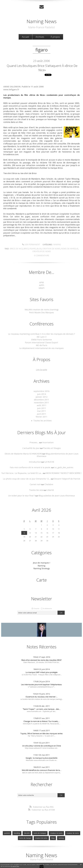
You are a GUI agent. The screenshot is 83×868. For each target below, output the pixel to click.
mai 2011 (41, 405)
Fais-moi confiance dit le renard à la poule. (31, 457)
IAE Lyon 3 (42, 334)
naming (60, 824)
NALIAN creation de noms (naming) (42, 308)
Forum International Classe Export (41, 340)
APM (41, 282)
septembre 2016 (42, 387)
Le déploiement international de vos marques (42, 345)
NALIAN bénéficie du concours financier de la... (41, 757)
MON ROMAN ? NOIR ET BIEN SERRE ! (61, 462)
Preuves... (35, 435)
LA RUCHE (49, 451)
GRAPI (42, 287)
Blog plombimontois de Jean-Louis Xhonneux (60, 446)
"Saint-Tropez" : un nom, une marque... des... (41, 696)
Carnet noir (36, 473)
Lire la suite (42, 366)
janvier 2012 (42, 392)
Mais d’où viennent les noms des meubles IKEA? (41, 647)
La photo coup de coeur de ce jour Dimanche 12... (28, 468)
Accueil (25, 36)
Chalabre (48, 473)
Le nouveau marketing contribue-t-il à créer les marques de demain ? (42, 332)
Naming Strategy (42, 556)
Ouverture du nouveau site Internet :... (42, 684)
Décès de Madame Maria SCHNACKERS (21, 446)
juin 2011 (41, 402)
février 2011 (41, 410)
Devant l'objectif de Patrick (64, 468)
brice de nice (15, 249)
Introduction (35, 451)
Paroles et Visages (51, 441)
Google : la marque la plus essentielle (42, 745)
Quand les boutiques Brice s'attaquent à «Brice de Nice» (42, 68)
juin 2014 (41, 390)
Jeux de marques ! (42, 551)
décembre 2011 (42, 395)
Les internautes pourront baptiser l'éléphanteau (41, 672)
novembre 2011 (42, 397)
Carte (42, 567)
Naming (56, 245)
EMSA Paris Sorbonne (42, 337)
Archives (40, 36)
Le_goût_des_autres (61, 457)
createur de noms (70, 819)
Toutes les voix (37, 478)
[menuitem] (25, 36)
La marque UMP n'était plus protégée (42, 659)
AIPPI (41, 284)
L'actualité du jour (32, 441)
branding (19, 819)
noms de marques (40, 819)
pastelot (10, 819)
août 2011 (41, 400)
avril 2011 (41, 408)
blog (36, 249)
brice (24, 249)
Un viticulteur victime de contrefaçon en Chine (42, 733)
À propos (55, 36)
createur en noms (55, 819)
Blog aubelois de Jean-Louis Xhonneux (55, 484)
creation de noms (46, 249)
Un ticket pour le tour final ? (24, 484)
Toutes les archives (42, 414)
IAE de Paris (42, 342)
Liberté (50, 478)
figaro (30, 249)
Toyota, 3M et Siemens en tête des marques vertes (41, 721)
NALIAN (28, 819)
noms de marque (62, 249)
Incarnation (47, 435)
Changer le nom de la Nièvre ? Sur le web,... (41, 708)
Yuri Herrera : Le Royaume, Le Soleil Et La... (24, 462)
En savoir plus (15, 866)
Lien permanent (31, 245)
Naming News (41, 20)
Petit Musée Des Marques (42, 311)
